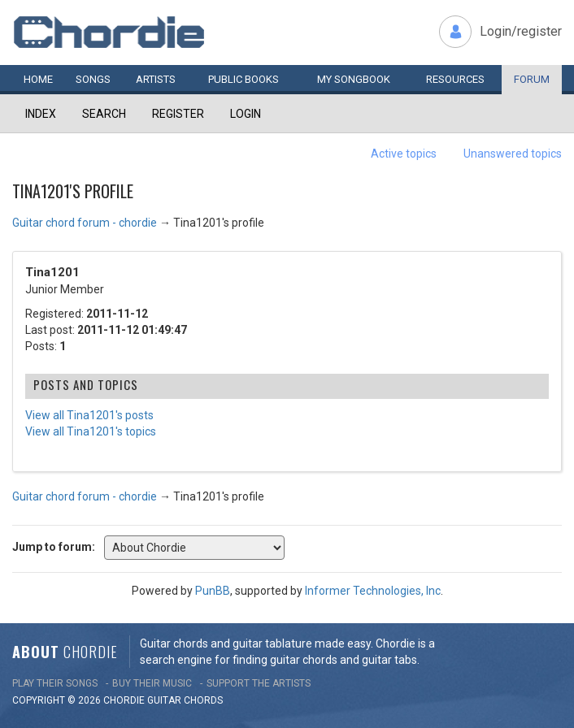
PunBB (213, 591)
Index (41, 114)
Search (104, 114)
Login (246, 114)
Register (178, 114)
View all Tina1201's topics (91, 431)
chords (203, 700)
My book (354, 79)
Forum (532, 79)
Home (38, 79)
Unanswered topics (513, 154)
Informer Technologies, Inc (373, 591)
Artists (156, 79)
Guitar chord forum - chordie (85, 223)
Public (244, 79)
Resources (455, 79)
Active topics (404, 154)
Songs (93, 79)
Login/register (521, 31)
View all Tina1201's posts (89, 415)
